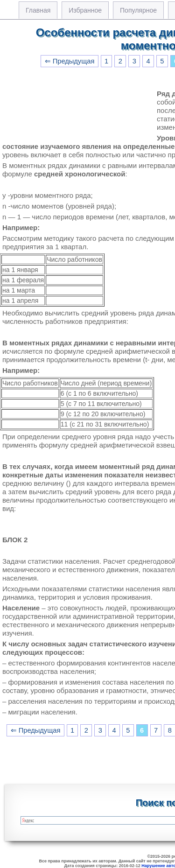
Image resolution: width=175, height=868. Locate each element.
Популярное (138, 10)
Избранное (85, 10)
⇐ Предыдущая (70, 61)
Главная (38, 10)
